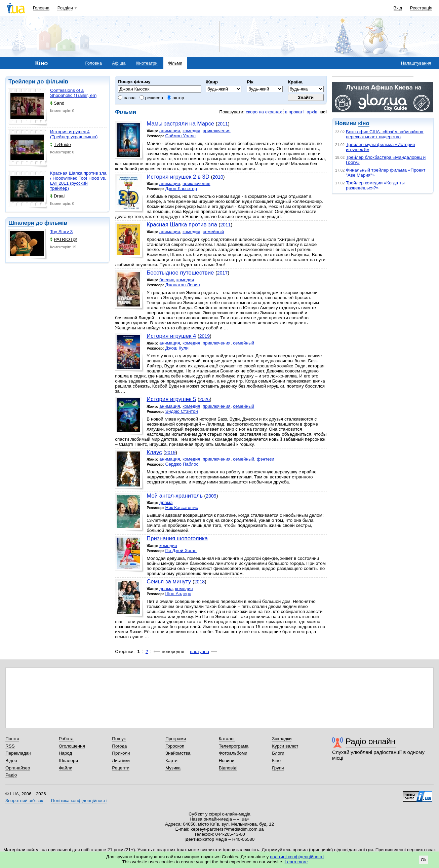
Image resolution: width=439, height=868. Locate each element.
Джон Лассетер (181, 189)
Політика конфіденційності (79, 801)
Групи (278, 768)
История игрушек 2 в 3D (178, 177)
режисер (151, 98)
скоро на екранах (264, 112)
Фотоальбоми (233, 753)
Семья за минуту (169, 582)
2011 (223, 124)
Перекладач (18, 753)
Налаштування (416, 63)
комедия (191, 131)
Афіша (119, 63)
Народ (66, 753)
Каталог (227, 739)
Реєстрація (421, 8)
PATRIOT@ (64, 239)
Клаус (154, 452)
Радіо (11, 775)
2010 (218, 177)
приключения (217, 131)
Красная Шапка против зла (182, 225)
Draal (57, 196)
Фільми (175, 63)
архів (312, 112)
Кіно (276, 761)
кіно (364, 123)
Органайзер (18, 768)
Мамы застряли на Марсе (180, 124)
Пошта (12, 739)
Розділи (65, 8)
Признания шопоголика (177, 538)
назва (127, 98)
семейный (213, 232)
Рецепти (121, 768)
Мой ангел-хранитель (175, 496)
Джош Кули (177, 348)
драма (166, 502)
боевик (167, 280)
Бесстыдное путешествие (180, 273)
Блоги (278, 753)
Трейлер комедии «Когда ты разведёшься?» (375, 185)
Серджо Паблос (182, 464)
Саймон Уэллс (180, 136)
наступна (199, 652)
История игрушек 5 (171, 399)
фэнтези (266, 459)
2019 (205, 336)
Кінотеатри (147, 63)
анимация (170, 131)
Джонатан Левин (182, 285)
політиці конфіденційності (297, 857)
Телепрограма (234, 746)
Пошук (119, 739)
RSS (10, 746)
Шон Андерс (178, 594)
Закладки (282, 739)
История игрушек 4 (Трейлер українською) (74, 134)
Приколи (121, 753)
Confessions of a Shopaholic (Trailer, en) (73, 93)
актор (175, 98)
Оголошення (72, 746)
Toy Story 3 (61, 232)
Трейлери (22, 82)
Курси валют (285, 746)
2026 (205, 399)
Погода (119, 746)
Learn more (296, 862)
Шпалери (21, 223)
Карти (171, 761)
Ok (424, 860)
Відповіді (228, 768)
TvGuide (61, 144)
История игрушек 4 (171, 336)
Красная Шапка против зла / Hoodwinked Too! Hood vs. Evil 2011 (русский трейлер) (78, 181)
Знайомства (178, 753)
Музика (173, 768)
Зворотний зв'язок (24, 801)
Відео (11, 761)
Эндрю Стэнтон (181, 411)
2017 (222, 273)
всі (324, 112)
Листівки (121, 761)
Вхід (398, 8)
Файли (66, 768)
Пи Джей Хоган (181, 551)
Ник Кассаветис (181, 508)
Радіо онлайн (371, 741)
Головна (41, 8)
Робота (66, 739)
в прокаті (294, 112)
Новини (227, 761)
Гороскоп (175, 746)
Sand (57, 103)
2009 (211, 496)
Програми (176, 739)
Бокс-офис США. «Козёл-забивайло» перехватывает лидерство (385, 134)
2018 (199, 582)
